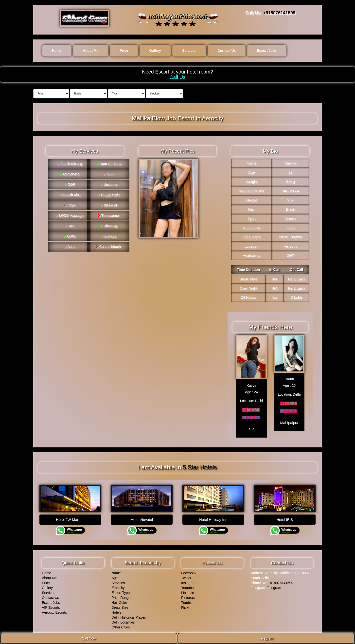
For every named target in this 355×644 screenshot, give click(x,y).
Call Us (177, 77)
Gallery (155, 51)
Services (189, 51)
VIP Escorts (51, 606)
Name (116, 571)
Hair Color (119, 601)
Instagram (189, 581)
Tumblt (186, 601)
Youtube (187, 586)
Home (57, 51)
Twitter (186, 576)
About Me (91, 51)
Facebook (189, 571)
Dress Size (120, 606)
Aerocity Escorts (54, 611)
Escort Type (121, 591)
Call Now (89, 638)
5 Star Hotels (200, 466)
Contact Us (227, 51)
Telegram (274, 586)
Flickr (185, 606)
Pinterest (188, 596)
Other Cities (121, 626)
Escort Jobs (267, 51)
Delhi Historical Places (129, 616)
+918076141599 (279, 13)
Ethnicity (118, 586)
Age (115, 576)
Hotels (117, 611)
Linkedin (188, 591)
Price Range (121, 596)
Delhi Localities (123, 621)
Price (124, 51)
